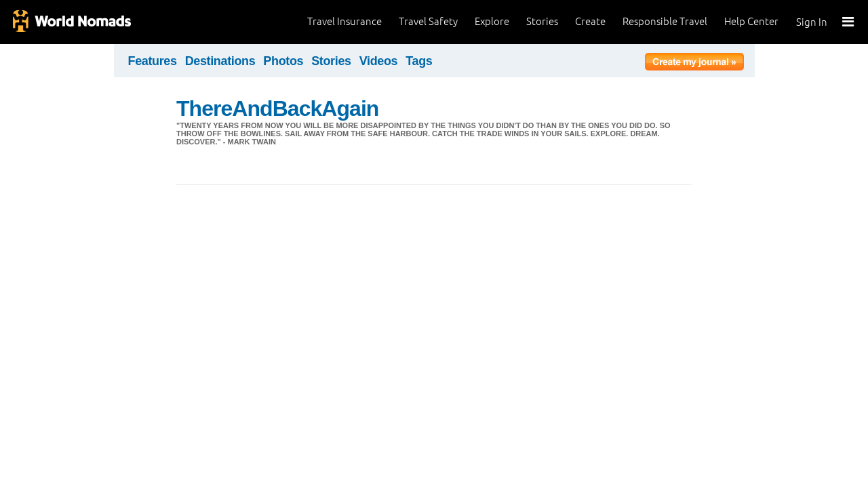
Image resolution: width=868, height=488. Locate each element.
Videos (379, 61)
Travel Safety (428, 21)
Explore (492, 21)
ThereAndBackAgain (277, 108)
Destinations (220, 61)
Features (153, 61)
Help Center (751, 21)
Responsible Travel (665, 21)
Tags (419, 61)
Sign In (812, 22)
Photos (283, 61)
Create (590, 21)
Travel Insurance (344, 21)
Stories (542, 21)
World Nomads (71, 22)
